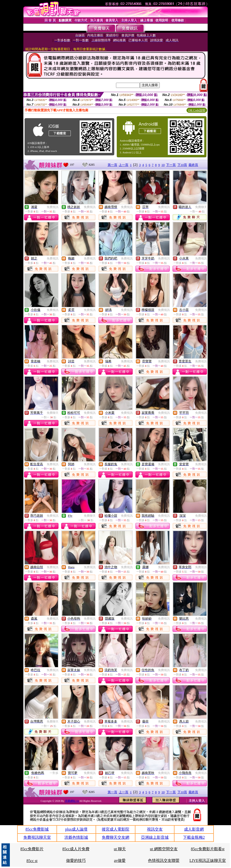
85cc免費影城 (37, 829)
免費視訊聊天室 (37, 837)
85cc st (32, 861)
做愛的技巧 (76, 860)
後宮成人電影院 (115, 829)
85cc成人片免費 (76, 849)
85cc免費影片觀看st (208, 849)
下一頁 (171, 165)
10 (163, 165)
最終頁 (193, 165)
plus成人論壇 (76, 829)
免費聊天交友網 (115, 837)
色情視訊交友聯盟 (164, 860)
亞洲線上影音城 (155, 837)
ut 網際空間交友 (164, 849)
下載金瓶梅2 (194, 837)
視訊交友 (155, 829)
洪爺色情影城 (76, 837)
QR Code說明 (197, 110)
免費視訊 (53, 207)
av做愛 (120, 860)
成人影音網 (194, 829)
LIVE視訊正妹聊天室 (208, 860)
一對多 (54, 773)
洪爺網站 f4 (72, 801)
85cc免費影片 (32, 849)
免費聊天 (201, 207)
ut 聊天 (120, 849)
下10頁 (182, 165)
